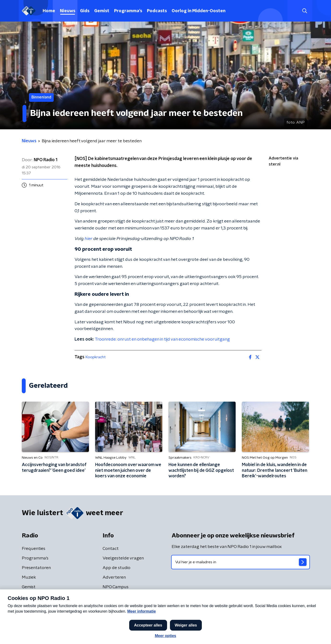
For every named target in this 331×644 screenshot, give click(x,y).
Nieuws (68, 11)
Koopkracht (96, 357)
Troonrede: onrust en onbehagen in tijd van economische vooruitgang (162, 339)
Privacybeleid (78, 614)
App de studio (116, 568)
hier (88, 239)
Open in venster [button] (310, 634)
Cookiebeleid (288, 614)
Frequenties (34, 549)
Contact (111, 549)
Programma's (128, 11)
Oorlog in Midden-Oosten (199, 11)
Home (49, 11)
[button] (148, 634)
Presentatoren (36, 568)
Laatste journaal (258, 634)
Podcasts (157, 11)
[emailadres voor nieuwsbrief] (241, 562)
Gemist (102, 11)
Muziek (29, 577)
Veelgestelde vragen (123, 558)
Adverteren (114, 577)
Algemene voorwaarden (43, 614)
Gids (85, 11)
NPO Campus (116, 587)
